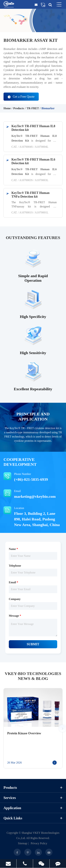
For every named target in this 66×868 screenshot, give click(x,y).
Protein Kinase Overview (24, 733)
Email (33, 494)
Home (7, 108)
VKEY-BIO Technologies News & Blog (33, 676)
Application (33, 808)
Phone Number (33, 477)
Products (19, 108)
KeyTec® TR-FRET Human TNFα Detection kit (30, 195)
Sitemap (23, 843)
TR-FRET (33, 108)
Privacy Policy (39, 843)
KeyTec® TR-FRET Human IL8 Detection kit (33, 128)
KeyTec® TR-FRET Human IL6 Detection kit (33, 161)
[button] (62, 728)
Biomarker (48, 108)
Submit (33, 644)
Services (33, 798)
